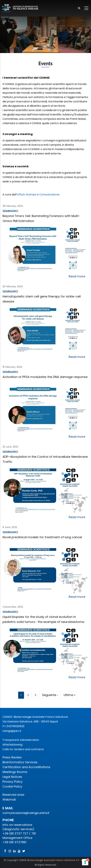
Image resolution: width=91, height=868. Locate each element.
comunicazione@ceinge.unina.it (26, 813)
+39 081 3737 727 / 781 (19, 833)
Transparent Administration (21, 740)
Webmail (9, 799)
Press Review (12, 757)
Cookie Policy (12, 786)
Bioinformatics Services (20, 762)
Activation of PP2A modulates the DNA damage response (45, 377)
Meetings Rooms (15, 772)
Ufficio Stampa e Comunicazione (38, 194)
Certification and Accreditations (26, 767)
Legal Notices (12, 777)
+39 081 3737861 (14, 842)
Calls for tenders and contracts (23, 749)
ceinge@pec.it (12, 731)
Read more (77, 276)
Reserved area (13, 795)
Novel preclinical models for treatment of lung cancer (42, 537)
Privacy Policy (12, 782)
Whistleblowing (12, 745)
